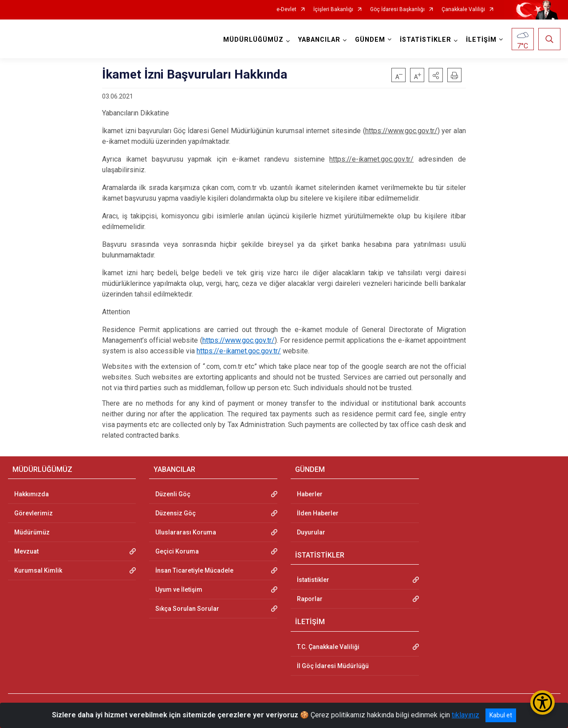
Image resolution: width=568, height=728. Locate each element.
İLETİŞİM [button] (481, 40)
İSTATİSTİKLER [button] (426, 40)
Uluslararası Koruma (186, 532)
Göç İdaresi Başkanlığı (397, 10)
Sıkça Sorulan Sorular (187, 609)
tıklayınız (465, 715)
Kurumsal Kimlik (38, 570)
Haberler (310, 494)
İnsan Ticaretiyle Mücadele (194, 570)
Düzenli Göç (173, 494)
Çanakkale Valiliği (463, 10)
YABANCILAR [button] (319, 40)
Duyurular (311, 532)
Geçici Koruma (177, 551)
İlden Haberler (318, 513)
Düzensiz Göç (176, 513)
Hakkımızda (32, 494)
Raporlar (310, 599)
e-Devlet (286, 10)
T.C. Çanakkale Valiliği (328, 647)
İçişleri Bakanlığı (333, 10)
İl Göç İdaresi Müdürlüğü (333, 666)
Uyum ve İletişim (179, 590)
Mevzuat (26, 551)
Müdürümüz (32, 532)
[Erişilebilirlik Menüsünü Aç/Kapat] (542, 702)
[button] (436, 75)
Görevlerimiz (34, 513)
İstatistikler (313, 580)
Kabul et (501, 715)
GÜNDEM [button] (370, 40)
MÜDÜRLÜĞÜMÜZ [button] (253, 40)
